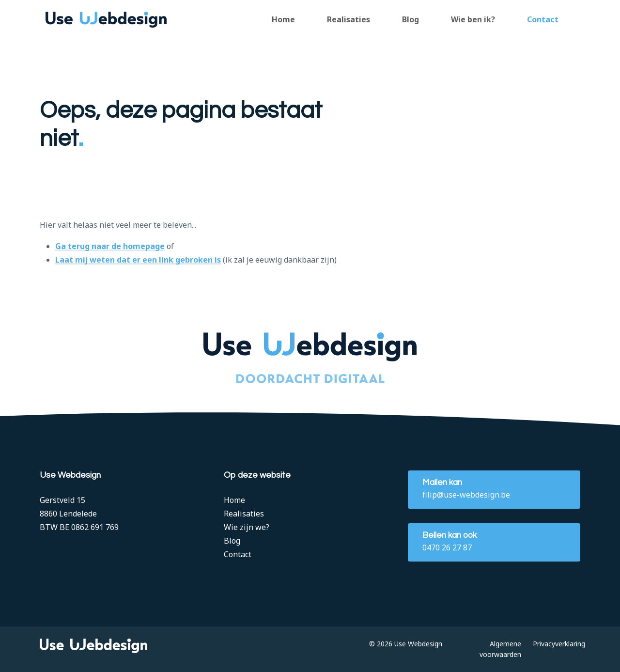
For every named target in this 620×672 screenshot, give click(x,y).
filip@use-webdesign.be (466, 495)
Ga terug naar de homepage (110, 247)
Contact (543, 19)
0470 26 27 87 (447, 547)
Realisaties (349, 19)
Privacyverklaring (559, 644)
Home (283, 19)
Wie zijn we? (247, 527)
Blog (411, 19)
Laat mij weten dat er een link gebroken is (138, 260)
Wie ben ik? (473, 19)
